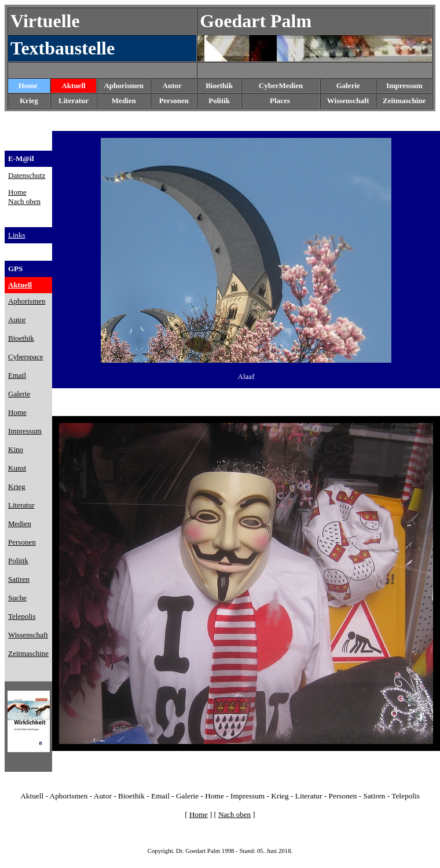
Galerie (187, 796)
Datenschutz (27, 175)
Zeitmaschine (404, 101)
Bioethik (131, 796)
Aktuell (73, 85)
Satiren (375, 796)
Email (160, 796)
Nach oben (24, 201)
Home (28, 85)
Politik (219, 101)
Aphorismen (124, 85)
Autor (172, 85)
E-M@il (21, 158)
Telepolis (406, 796)
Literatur (309, 796)
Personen (174, 101)
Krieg (280, 796)
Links (17, 235)
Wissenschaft (348, 101)
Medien (124, 101)
